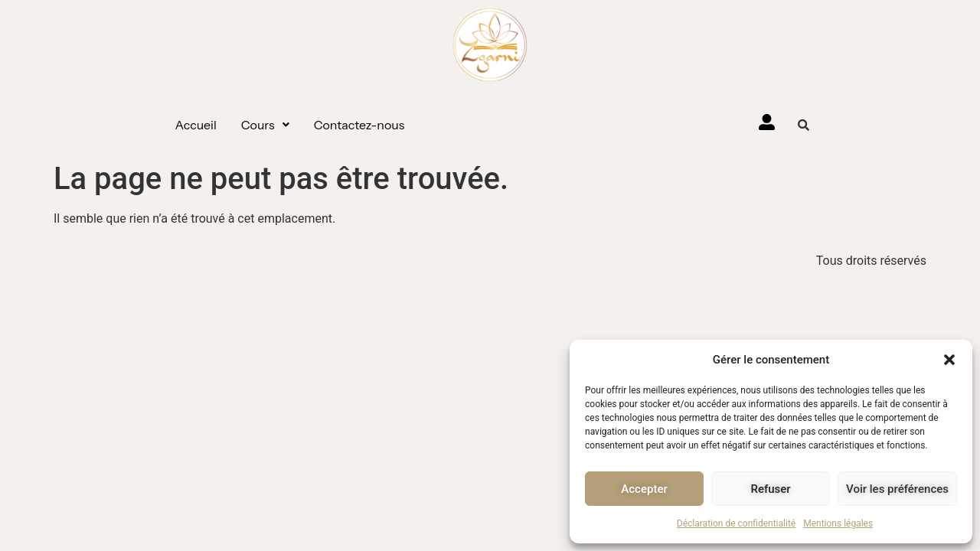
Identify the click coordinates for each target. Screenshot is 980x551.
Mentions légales (838, 523)
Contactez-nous (359, 125)
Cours (265, 125)
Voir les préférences (897, 489)
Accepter (644, 489)
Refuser (770, 489)
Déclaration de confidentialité (736, 523)
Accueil (196, 125)
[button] (949, 360)
